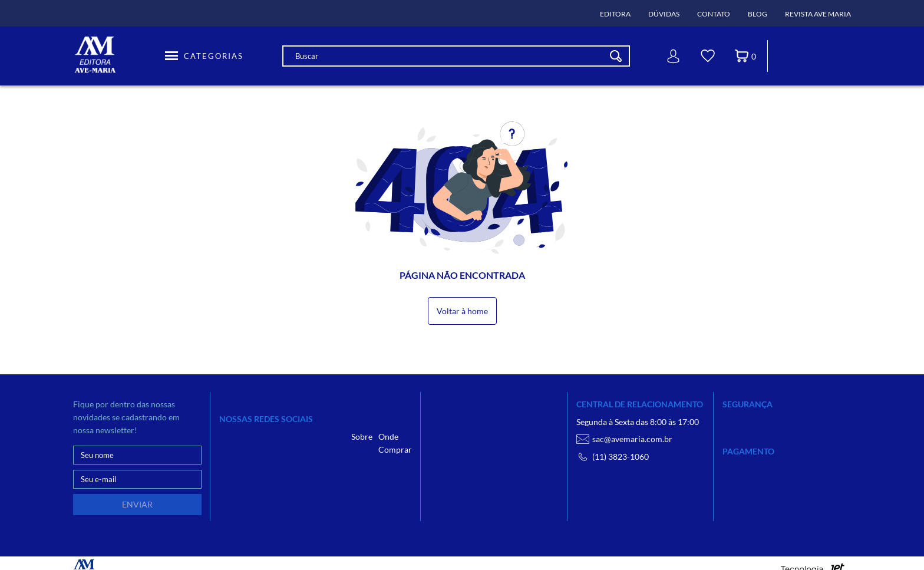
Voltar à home (462, 311)
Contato (714, 14)
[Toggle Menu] (204, 56)
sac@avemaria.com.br (624, 439)
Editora (615, 14)
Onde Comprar (395, 443)
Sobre (362, 436)
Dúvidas (664, 14)
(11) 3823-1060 (613, 457)
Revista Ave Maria (818, 14)
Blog (758, 14)
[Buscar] (616, 56)
